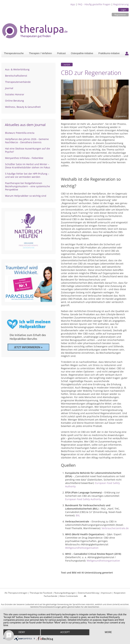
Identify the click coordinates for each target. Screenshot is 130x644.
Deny (22, 632)
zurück (67, 65)
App (73, 4)
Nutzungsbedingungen (65, 593)
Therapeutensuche (14, 53)
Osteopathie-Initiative (82, 53)
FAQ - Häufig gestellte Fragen (94, 4)
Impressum (106, 593)
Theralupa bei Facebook (41, 593)
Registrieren (120, 15)
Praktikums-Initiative (109, 53)
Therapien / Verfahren (40, 53)
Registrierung (121, 4)
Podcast (61, 53)
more (108, 632)
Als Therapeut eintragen (16, 593)
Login (123, 10)
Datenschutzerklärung (88, 593)
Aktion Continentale (69, 596)
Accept (65, 632)
